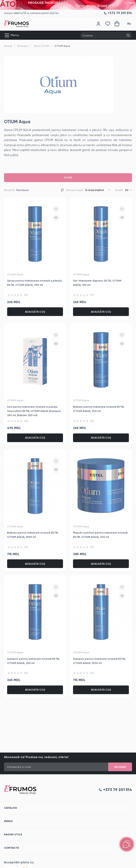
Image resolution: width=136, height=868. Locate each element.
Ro (129, 24)
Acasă (8, 46)
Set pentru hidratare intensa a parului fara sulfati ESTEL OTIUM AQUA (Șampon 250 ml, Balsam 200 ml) (34, 411)
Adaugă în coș (35, 312)
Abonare (120, 767)
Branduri (23, 46)
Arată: (119, 190)
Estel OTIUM (41, 46)
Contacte (11, 848)
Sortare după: (75, 190)
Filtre (68, 178)
